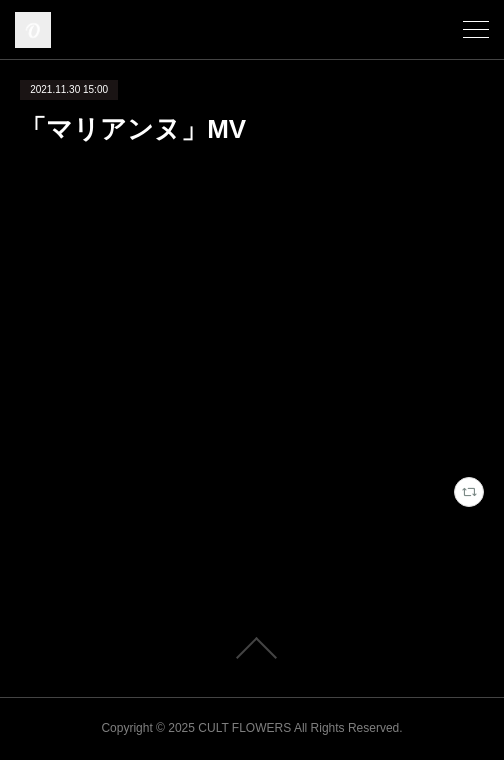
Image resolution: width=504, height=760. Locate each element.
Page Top (252, 648)
